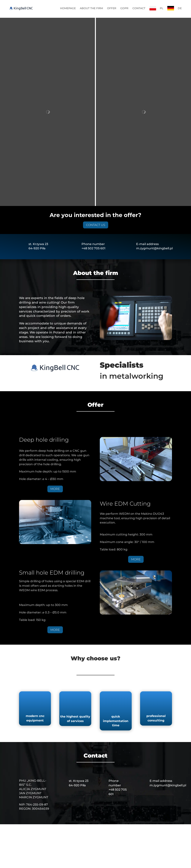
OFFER (112, 8)
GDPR (124, 8)
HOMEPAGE (68, 8)
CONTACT (139, 8)
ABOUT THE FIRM (91, 8)
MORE (55, 435)
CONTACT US (96, 171)
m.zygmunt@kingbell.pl (154, 195)
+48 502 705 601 (93, 195)
